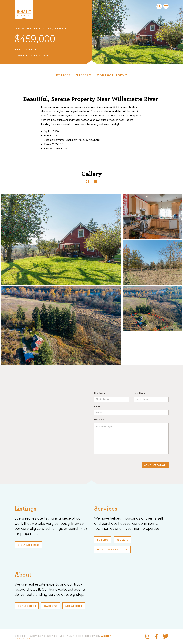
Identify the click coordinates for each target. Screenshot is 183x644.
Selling (122, 540)
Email (97, 406)
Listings (26, 509)
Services (106, 509)
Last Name (140, 393)
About (23, 575)
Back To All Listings (33, 56)
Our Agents (27, 606)
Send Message (155, 465)
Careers (51, 606)
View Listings (29, 545)
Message (99, 420)
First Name (100, 393)
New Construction (112, 550)
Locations (74, 606)
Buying (103, 540)
